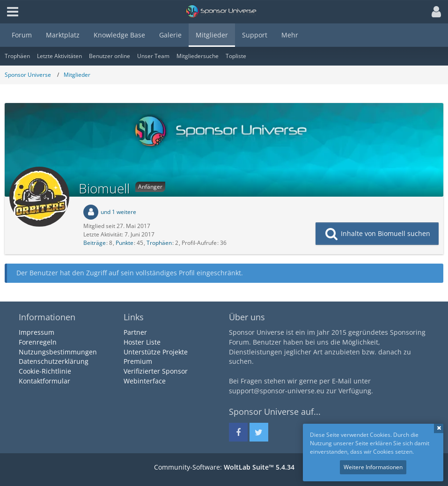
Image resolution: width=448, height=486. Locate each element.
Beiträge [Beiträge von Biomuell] (95, 243)
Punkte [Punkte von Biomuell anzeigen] (125, 243)
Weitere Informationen (373, 467)
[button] (434, 12)
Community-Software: (224, 467)
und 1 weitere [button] (118, 212)
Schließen (439, 428)
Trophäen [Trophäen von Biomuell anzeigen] (159, 243)
